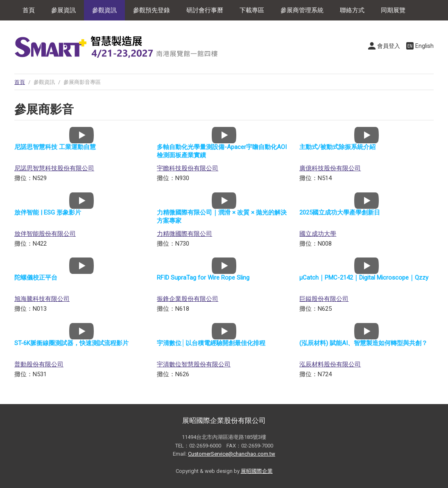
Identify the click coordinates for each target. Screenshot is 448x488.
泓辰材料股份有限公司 (330, 364)
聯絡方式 (352, 10)
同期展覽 (393, 10)
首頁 (29, 10)
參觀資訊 (104, 10)
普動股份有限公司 (39, 364)
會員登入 (389, 46)
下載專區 (252, 10)
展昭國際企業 (257, 471)
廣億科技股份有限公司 (330, 168)
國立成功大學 (318, 234)
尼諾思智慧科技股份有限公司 (54, 168)
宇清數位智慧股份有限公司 (194, 364)
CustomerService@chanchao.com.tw (232, 454)
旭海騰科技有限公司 (42, 299)
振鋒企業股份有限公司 (188, 299)
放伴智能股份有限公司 (45, 234)
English (424, 46)
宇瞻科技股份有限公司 (188, 168)
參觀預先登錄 (152, 10)
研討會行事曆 (205, 10)
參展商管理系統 (302, 10)
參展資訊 (63, 10)
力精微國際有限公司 (184, 234)
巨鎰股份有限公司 (324, 299)
